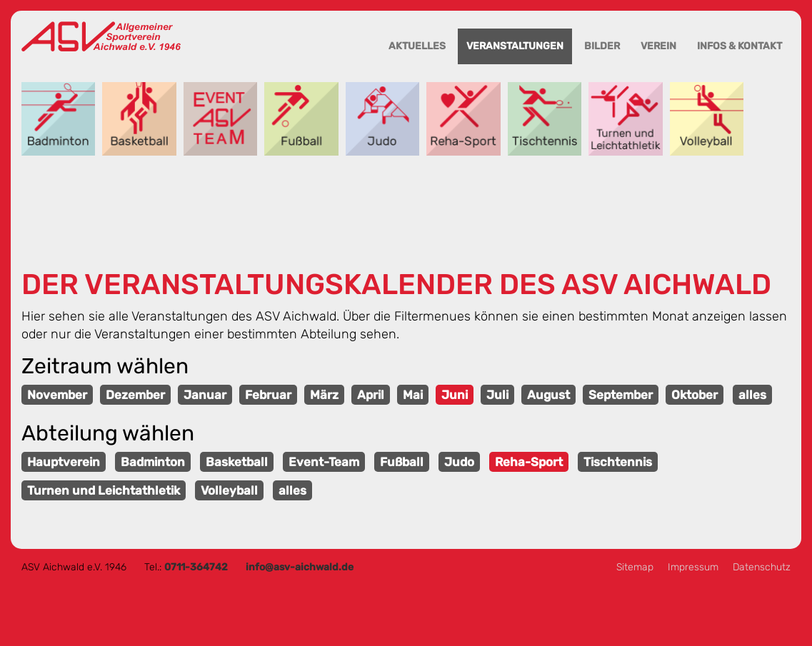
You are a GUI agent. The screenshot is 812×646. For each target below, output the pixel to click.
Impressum (693, 567)
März (324, 395)
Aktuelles (417, 46)
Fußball (301, 119)
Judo (382, 119)
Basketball (139, 119)
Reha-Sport (463, 119)
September (621, 395)
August (548, 395)
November (57, 395)
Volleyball (707, 119)
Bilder (602, 46)
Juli (497, 395)
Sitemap (635, 567)
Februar (268, 395)
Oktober (695, 395)
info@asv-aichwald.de (300, 567)
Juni (455, 395)
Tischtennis (545, 119)
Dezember (135, 395)
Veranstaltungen (515, 46)
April (371, 395)
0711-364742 (196, 567)
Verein (658, 46)
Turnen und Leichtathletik (625, 119)
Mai (413, 395)
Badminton (58, 119)
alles (752, 395)
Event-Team (220, 119)
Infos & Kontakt (740, 46)
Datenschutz (762, 567)
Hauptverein (64, 462)
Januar (205, 395)
